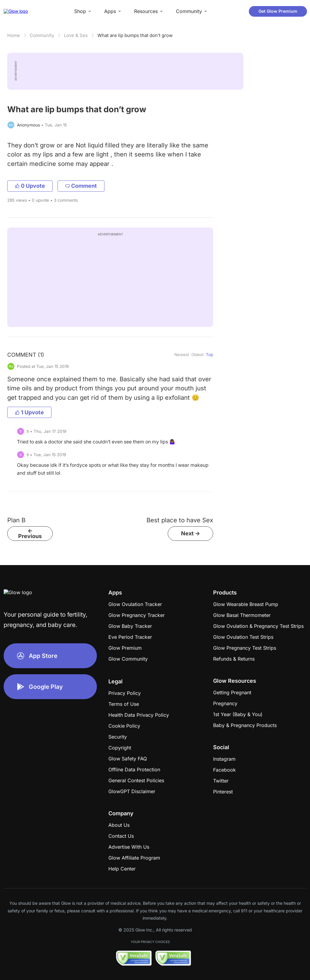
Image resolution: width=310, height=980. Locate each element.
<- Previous (30, 533)
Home (14, 35)
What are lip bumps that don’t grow (135, 35)
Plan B (16, 520)
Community (42, 35)
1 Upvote (29, 412)
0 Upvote (30, 186)
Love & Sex (76, 35)
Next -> (191, 533)
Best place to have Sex (180, 520)
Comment (81, 186)
